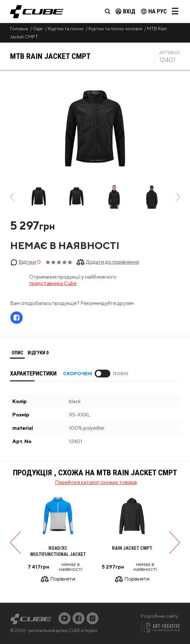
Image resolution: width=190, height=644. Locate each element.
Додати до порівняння (112, 262)
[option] (39, 197)
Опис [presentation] (17, 353)
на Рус (154, 11)
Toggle (102, 374)
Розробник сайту (160, 616)
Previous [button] (12, 197)
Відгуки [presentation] (38, 353)
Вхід (125, 11)
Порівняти (63, 579)
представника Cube (53, 283)
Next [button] (178, 197)
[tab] (17, 353)
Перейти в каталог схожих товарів (96, 482)
